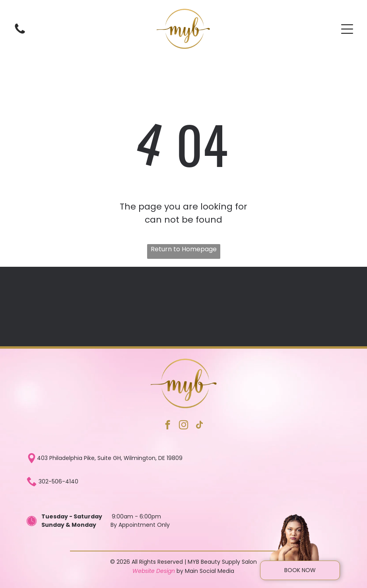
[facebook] (168, 426)
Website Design (154, 571)
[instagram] (183, 426)
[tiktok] (199, 426)
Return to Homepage (184, 249)
